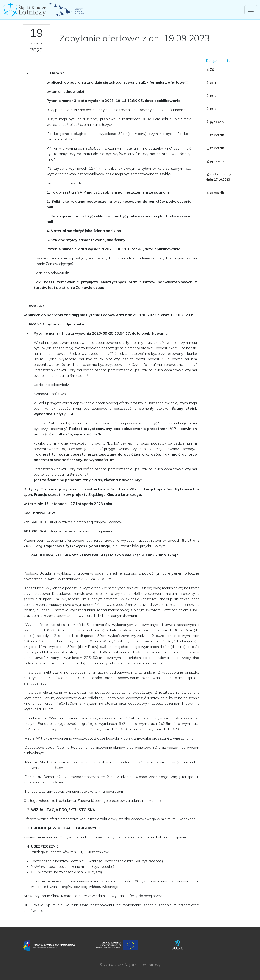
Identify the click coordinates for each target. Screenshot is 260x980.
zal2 (211, 96)
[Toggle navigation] (251, 10)
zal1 (211, 83)
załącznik (215, 135)
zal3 (211, 109)
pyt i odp (215, 122)
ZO (210, 70)
